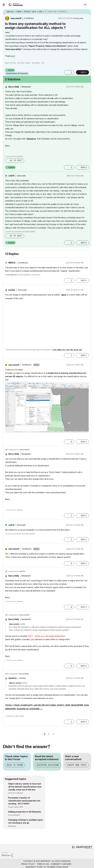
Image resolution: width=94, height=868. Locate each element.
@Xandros (31, 139)
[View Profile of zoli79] (11, 176)
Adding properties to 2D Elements (25, 812)
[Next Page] (54, 734)
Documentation (14, 815)
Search (78, 5)
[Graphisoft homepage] (82, 848)
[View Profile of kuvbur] (12, 290)
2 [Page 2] (49, 734)
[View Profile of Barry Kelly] (80, 18)
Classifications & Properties (17, 73)
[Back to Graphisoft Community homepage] (16, 4)
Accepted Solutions (48, 765)
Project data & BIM (15, 807)
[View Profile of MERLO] (12, 263)
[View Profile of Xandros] (13, 678)
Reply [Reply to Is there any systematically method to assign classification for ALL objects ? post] (84, 72)
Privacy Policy (28, 864)
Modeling (12, 826)
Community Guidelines (61, 864)
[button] (66, 72)
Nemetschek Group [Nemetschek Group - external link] (59, 867)
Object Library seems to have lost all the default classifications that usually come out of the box (25, 787)
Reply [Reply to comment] (84, 167)
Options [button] (88, 12)
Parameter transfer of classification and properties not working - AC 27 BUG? (24, 801)
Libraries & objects (16, 793)
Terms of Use (43, 864)
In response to (18, 450)
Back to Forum (15, 765)
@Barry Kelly (15, 683)
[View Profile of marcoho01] (16, 18)
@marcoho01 (14, 624)
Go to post (16, 160)
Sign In (90, 5)
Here (64, 295)
